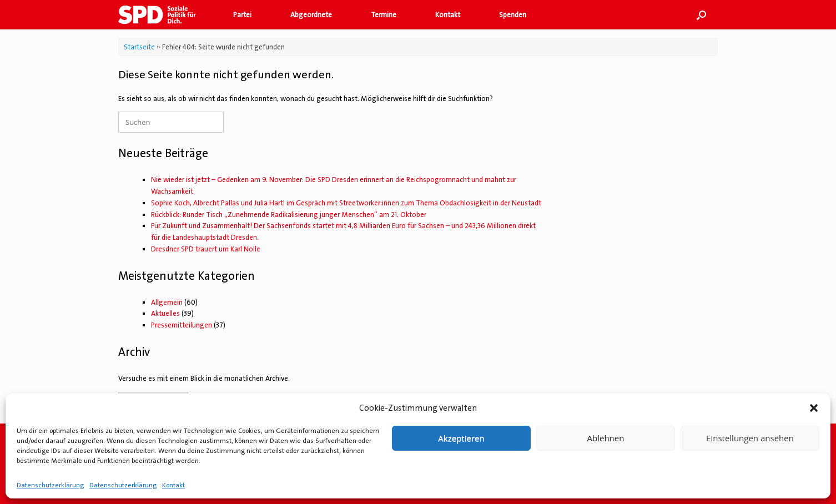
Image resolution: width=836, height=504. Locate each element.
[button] (814, 408)
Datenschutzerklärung (50, 485)
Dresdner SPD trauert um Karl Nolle (206, 249)
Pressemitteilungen (182, 325)
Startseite (139, 47)
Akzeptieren (461, 438)
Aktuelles (165, 313)
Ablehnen (606, 438)
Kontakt (173, 485)
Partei (242, 15)
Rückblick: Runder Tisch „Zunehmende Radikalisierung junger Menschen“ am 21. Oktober (289, 215)
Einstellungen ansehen (750, 438)
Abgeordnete (311, 15)
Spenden (513, 15)
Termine (384, 15)
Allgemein (167, 302)
